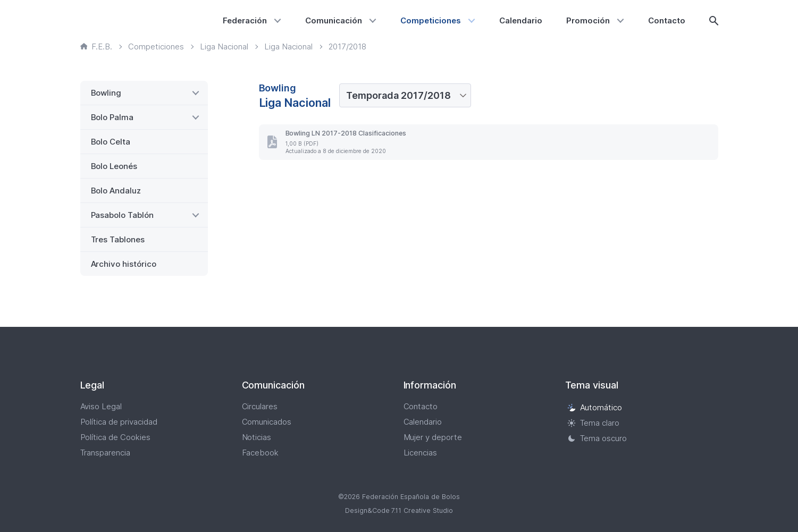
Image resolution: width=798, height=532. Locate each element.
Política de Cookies (116, 437)
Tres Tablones (118, 239)
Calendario (521, 20)
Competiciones (431, 20)
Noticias (257, 437)
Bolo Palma (112, 117)
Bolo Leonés (114, 166)
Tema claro (594, 423)
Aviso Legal (101, 406)
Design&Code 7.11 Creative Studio (399, 510)
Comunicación (334, 20)
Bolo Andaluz (116, 191)
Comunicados (267, 422)
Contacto (667, 20)
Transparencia (106, 453)
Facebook (261, 453)
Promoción (588, 20)
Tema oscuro (597, 438)
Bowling (106, 93)
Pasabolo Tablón (123, 215)
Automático (595, 407)
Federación (245, 20)
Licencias (421, 453)
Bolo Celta (111, 142)
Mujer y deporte (433, 437)
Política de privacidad (119, 422)
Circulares (260, 406)
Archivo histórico (124, 264)
